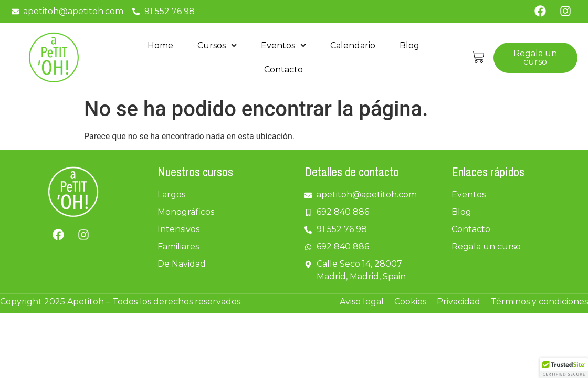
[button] (564, 368)
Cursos (217, 45)
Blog (409, 45)
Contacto (283, 70)
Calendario (353, 45)
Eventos (283, 45)
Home (160, 45)
